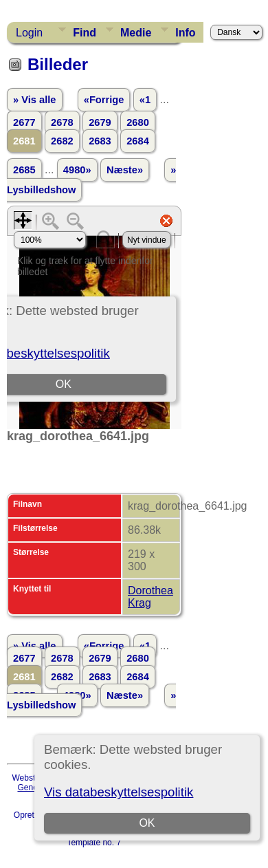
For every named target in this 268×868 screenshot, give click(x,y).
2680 (138, 122)
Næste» (125, 170)
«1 (145, 100)
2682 (62, 141)
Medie (136, 33)
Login (29, 33)
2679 (100, 122)
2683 (100, 141)
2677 (24, 122)
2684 (138, 141)
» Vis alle (34, 100)
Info (185, 33)
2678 (62, 122)
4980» (77, 170)
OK (147, 823)
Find (85, 33)
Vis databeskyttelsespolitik (119, 792)
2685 (24, 170)
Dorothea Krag (150, 597)
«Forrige (104, 100)
